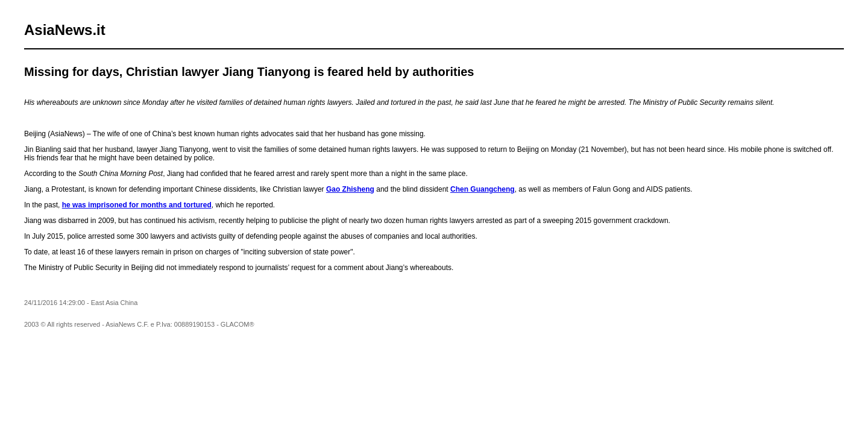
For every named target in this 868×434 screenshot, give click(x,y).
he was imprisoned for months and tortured (137, 205)
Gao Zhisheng (350, 189)
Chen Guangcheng (483, 189)
